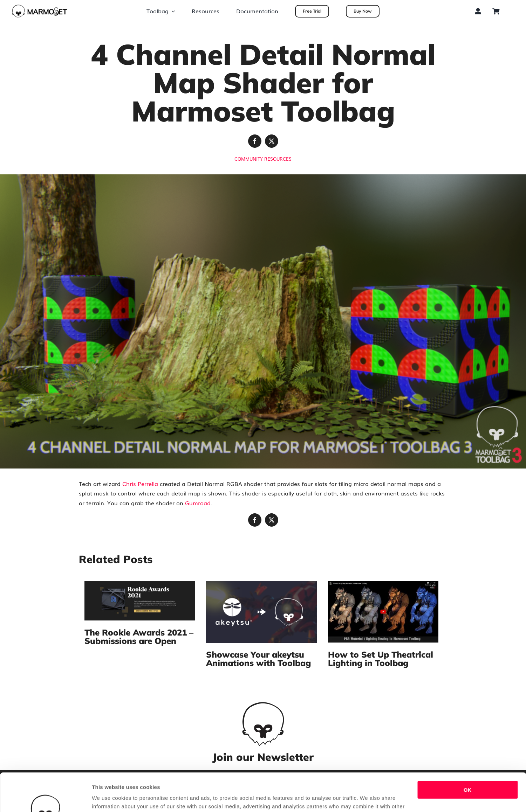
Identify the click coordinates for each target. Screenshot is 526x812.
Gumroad (198, 503)
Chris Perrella (140, 484)
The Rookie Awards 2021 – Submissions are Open (139, 637)
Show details (108, 798)
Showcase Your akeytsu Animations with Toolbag (258, 659)
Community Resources (263, 159)
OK (468, 754)
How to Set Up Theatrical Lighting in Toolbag (381, 659)
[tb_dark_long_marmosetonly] (40, 7)
